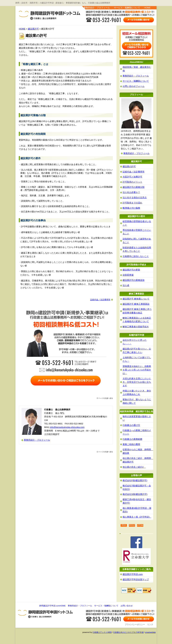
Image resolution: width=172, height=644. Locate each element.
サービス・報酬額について (127, 8)
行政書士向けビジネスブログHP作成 (128, 632)
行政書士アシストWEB (102, 632)
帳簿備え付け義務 (131, 208)
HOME (147, 8)
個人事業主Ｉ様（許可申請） (137, 517)
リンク (150, 625)
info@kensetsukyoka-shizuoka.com (67, 427)
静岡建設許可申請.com (30, 14)
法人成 (126, 285)
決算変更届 (128, 275)
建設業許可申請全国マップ (136, 579)
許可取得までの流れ (132, 203)
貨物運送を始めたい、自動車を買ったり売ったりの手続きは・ (137, 370)
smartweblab (150, 632)
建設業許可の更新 (131, 270)
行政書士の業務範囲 (132, 439)
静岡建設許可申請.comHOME (52, 606)
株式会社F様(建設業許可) (135, 480)
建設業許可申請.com (133, 574)
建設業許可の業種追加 (134, 280)
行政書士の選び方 (131, 425)
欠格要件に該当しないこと (136, 256)
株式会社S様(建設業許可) (135, 494)
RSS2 (132, 525)
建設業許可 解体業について (136, 299)
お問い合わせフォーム (134, 86)
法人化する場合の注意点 (135, 198)
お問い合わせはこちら (139, 20)
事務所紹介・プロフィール (97, 8)
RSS (124, 525)
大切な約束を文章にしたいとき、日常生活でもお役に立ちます (137, 382)
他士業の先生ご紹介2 (134, 467)
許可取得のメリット (132, 182)
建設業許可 (33, 29)
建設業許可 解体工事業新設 (136, 304)
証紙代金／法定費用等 (100, 300)
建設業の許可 (129, 166)
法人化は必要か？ (131, 192)
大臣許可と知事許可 (132, 177)
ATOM (140, 525)
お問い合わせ (127, 606)
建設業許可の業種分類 (134, 187)
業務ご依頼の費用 (131, 444)
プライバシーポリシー (135, 625)
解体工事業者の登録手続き (136, 327)
